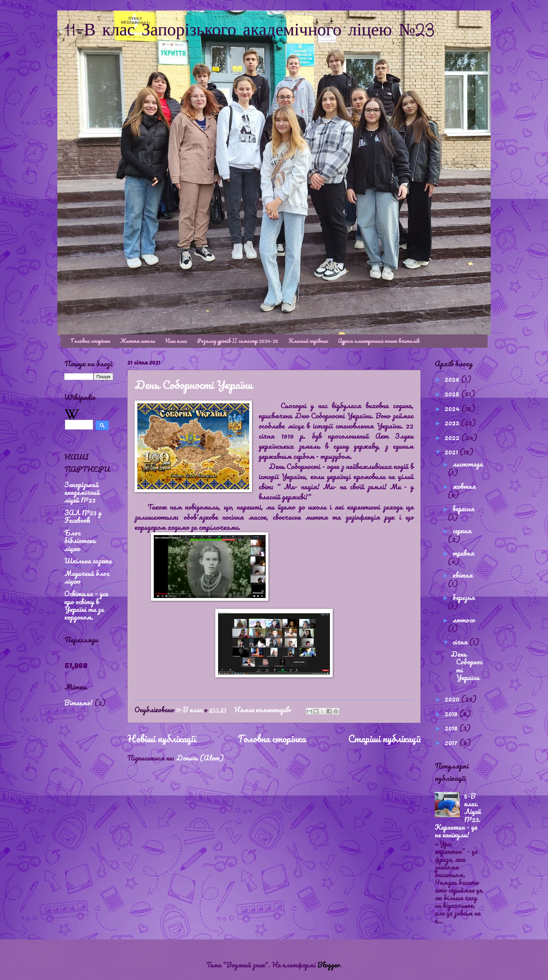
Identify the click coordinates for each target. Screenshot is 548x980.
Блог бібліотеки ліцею (80, 540)
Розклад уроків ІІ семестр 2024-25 (238, 341)
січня (461, 642)
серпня (462, 531)
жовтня (464, 486)
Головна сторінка (90, 341)
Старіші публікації (384, 738)
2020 (453, 699)
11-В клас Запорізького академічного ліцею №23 (250, 31)
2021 (452, 452)
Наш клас (176, 341)
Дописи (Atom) (200, 758)
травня (463, 553)
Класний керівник (308, 341)
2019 (452, 713)
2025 (453, 394)
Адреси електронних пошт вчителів (379, 341)
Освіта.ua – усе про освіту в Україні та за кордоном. (86, 605)
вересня (463, 509)
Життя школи (138, 341)
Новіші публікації (161, 738)
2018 (452, 728)
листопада (468, 464)
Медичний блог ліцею (87, 577)
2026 (453, 379)
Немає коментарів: (264, 709)
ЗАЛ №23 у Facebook (83, 516)
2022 (453, 437)
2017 (452, 742)
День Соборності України (194, 385)
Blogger (329, 965)
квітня (463, 575)
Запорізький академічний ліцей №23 (82, 492)
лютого (464, 620)
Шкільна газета (88, 561)
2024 (453, 408)
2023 (453, 423)
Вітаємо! (78, 702)
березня (464, 597)
